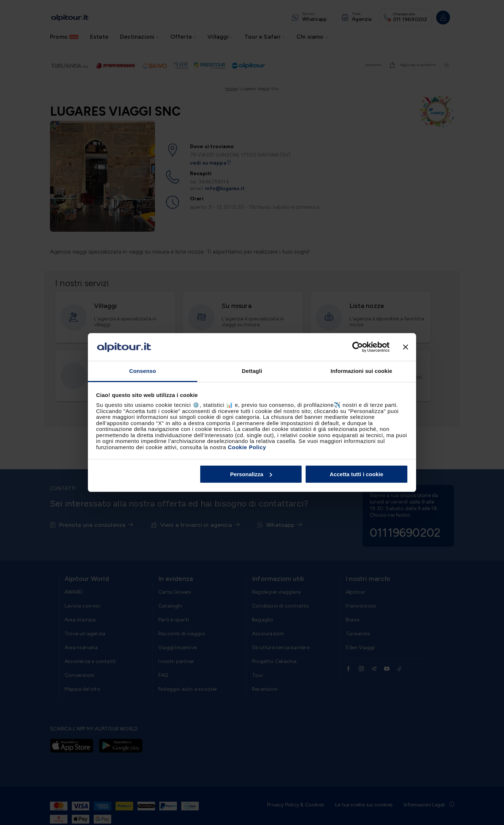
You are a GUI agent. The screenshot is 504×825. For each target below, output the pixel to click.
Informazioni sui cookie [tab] (362, 371)
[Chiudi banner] (406, 347)
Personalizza (251, 474)
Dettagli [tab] (252, 371)
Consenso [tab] (142, 371)
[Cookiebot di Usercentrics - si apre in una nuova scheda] (358, 347)
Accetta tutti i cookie (356, 474)
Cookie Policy (247, 447)
